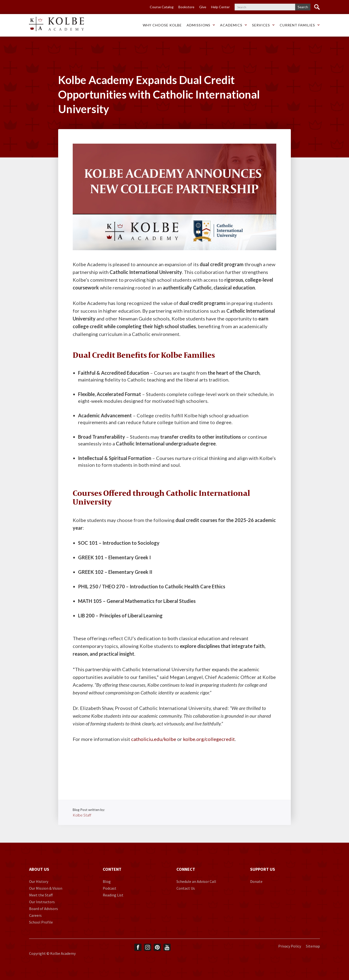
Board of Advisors (44, 909)
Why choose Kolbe (162, 25)
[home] (56, 24)
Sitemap (313, 946)
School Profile (41, 922)
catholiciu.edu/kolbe (154, 739)
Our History (39, 881)
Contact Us (186, 888)
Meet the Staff (41, 895)
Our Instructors (42, 902)
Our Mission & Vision (46, 888)
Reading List (113, 895)
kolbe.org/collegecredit (209, 739)
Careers (35, 915)
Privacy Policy (290, 946)
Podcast (110, 888)
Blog (107, 881)
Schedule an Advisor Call (196, 881)
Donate (256, 881)
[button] (162, 25)
